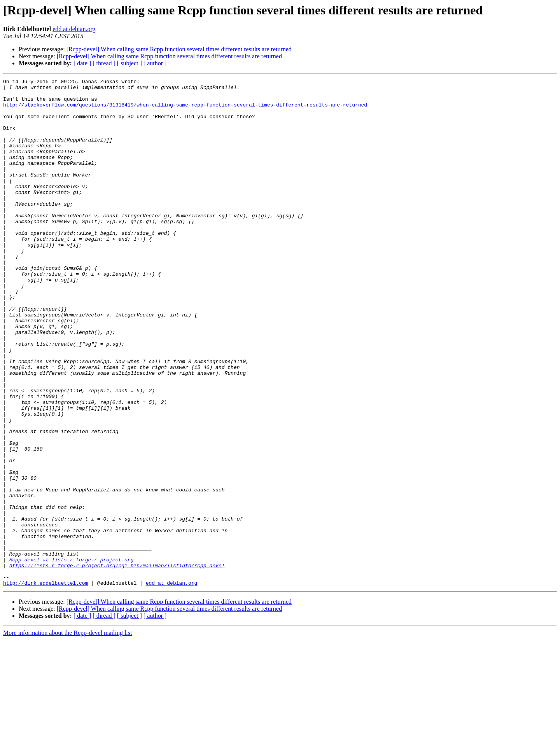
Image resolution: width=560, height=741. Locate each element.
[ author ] (155, 63)
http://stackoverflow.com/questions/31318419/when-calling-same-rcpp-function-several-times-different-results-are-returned (185, 110)
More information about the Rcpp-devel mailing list (67, 734)
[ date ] (82, 63)
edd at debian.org (74, 29)
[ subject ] (129, 63)
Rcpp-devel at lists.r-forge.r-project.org (72, 656)
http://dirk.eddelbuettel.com (45, 684)
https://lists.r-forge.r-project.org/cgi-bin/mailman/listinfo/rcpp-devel (117, 663)
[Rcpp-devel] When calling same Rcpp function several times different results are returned (179, 49)
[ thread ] (104, 63)
